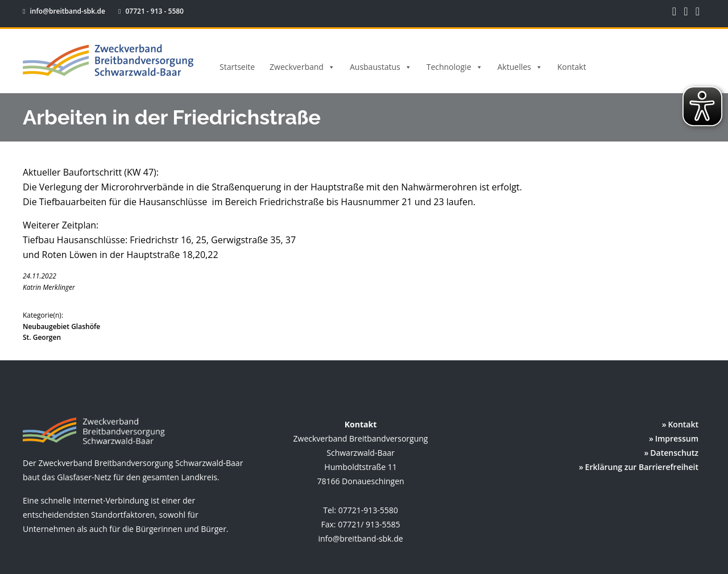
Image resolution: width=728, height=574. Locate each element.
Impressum (677, 438)
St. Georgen (42, 337)
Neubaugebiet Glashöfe (61, 326)
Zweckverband (302, 67)
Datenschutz (674, 453)
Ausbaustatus (381, 67)
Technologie (455, 67)
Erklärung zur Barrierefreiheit (642, 467)
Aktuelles (520, 67)
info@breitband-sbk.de (65, 11)
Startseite (237, 67)
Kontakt (572, 67)
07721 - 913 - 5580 (145, 11)
